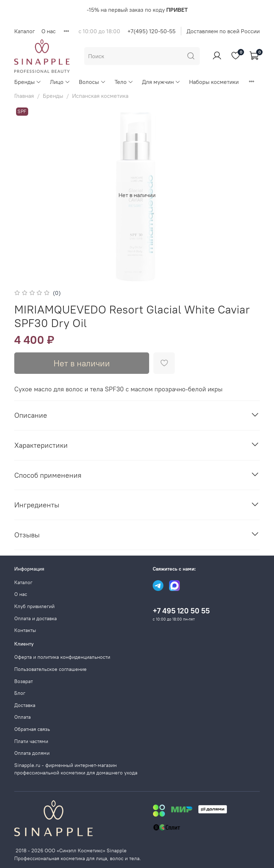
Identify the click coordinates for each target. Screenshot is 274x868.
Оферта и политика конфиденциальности (62, 657)
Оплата (22, 717)
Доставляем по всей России (223, 31)
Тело (124, 82)
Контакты (25, 630)
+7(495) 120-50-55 (151, 31)
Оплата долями (32, 753)
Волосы (92, 82)
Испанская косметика (100, 96)
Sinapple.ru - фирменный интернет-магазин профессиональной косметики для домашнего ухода (76, 769)
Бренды (28, 82)
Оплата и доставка (35, 618)
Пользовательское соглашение (50, 669)
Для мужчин (161, 82)
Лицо (60, 82)
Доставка (25, 705)
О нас (49, 31)
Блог (20, 693)
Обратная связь (32, 729)
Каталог (25, 31)
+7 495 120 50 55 (181, 611)
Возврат (24, 681)
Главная (24, 96)
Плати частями (31, 741)
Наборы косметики (214, 82)
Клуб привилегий (34, 606)
